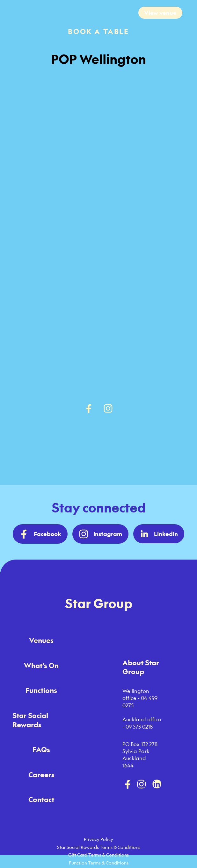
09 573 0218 (139, 727)
